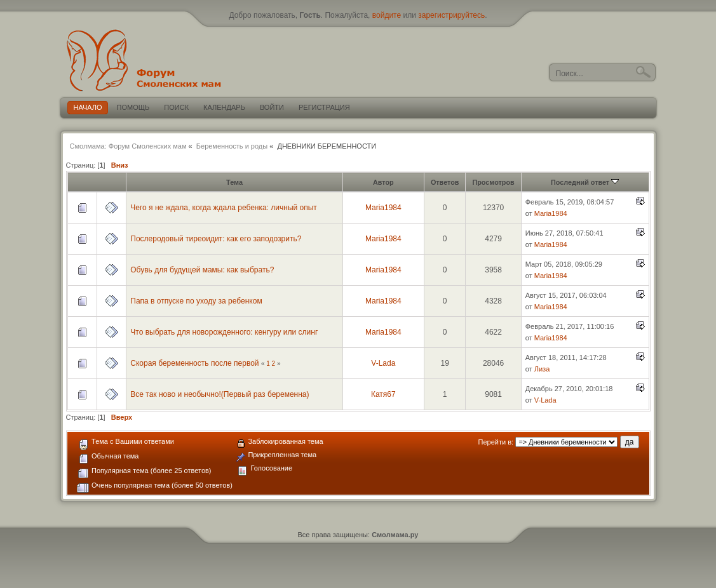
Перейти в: (496, 442)
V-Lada (383, 363)
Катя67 (383, 394)
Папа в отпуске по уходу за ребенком (196, 301)
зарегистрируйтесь (451, 15)
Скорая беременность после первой (194, 363)
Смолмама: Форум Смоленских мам (128, 146)
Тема (234, 182)
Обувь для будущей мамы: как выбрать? (202, 270)
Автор (383, 182)
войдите (387, 15)
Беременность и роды (232, 146)
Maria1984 (383, 208)
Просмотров (493, 182)
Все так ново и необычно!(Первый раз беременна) (220, 394)
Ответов (445, 182)
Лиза (542, 369)
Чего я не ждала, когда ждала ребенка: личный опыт (224, 208)
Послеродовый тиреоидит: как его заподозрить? (216, 239)
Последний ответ (585, 182)
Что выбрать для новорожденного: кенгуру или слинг (224, 332)
